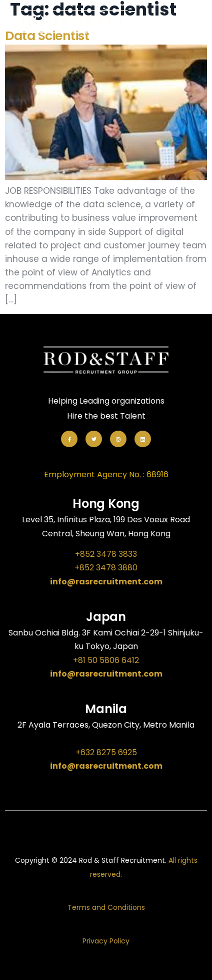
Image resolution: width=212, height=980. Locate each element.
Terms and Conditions (106, 907)
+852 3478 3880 (106, 568)
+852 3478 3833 (106, 554)
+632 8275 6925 (106, 752)
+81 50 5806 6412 (106, 660)
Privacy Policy (106, 941)
